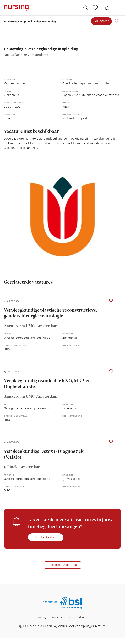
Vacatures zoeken (86, 8)
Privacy (42, 617)
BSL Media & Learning (40, 626)
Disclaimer (57, 617)
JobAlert (107, 8)
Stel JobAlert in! (46, 537)
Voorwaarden (76, 617)
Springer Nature (93, 626)
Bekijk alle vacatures (63, 565)
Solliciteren (101, 21)
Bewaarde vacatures (96, 8)
